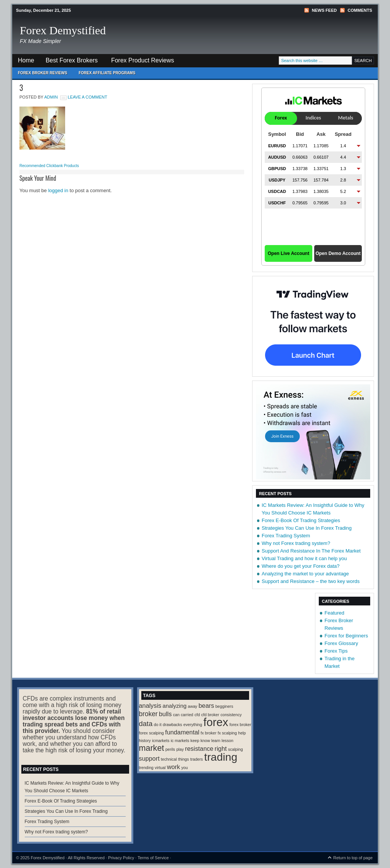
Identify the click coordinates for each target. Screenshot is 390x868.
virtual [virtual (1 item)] (160, 768)
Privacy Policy (121, 858)
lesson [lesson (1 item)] (228, 741)
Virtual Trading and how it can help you (304, 558)
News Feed (324, 10)
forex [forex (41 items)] (216, 722)
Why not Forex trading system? (296, 543)
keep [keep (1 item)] (195, 741)
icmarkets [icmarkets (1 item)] (161, 741)
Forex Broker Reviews (42, 73)
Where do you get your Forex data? (301, 566)
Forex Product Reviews (143, 60)
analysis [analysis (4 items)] (150, 706)
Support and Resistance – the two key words (311, 581)
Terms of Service (153, 858)
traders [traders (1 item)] (196, 759)
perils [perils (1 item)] (170, 749)
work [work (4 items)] (173, 767)
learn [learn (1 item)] (216, 741)
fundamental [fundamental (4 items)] (182, 732)
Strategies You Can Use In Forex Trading (307, 528)
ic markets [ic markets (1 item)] (180, 741)
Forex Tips (336, 651)
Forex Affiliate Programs (104, 75)
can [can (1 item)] (176, 715)
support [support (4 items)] (149, 758)
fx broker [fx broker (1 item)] (209, 733)
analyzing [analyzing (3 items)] (175, 706)
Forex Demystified (63, 30)
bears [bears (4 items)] (206, 706)
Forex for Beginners (346, 636)
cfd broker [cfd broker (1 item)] (210, 715)
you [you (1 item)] (185, 768)
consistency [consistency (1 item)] (231, 715)
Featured (334, 613)
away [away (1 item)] (193, 706)
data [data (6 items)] (146, 724)
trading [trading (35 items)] (221, 757)
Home (26, 60)
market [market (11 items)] (152, 748)
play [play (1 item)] (180, 749)
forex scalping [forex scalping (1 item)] (152, 733)
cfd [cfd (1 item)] (197, 715)
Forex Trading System (286, 536)
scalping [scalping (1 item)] (236, 749)
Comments (360, 10)
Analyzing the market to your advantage (305, 574)
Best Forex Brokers (69, 62)
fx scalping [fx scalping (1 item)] (227, 733)
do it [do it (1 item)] (158, 725)
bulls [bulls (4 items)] (165, 714)
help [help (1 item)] (242, 733)
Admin (51, 97)
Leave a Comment (88, 97)
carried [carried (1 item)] (187, 715)
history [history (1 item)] (145, 741)
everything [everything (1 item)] (193, 725)
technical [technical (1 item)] (169, 759)
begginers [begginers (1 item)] (224, 706)
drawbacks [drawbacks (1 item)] (172, 725)
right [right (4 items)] (221, 749)
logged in (58, 190)
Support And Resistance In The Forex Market (311, 551)
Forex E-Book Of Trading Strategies (301, 520)
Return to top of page (353, 858)
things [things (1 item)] (184, 759)
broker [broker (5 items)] (148, 714)
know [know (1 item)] (205, 741)
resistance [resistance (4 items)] (199, 749)
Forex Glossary (341, 643)
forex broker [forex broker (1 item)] (241, 725)
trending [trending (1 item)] (146, 768)
